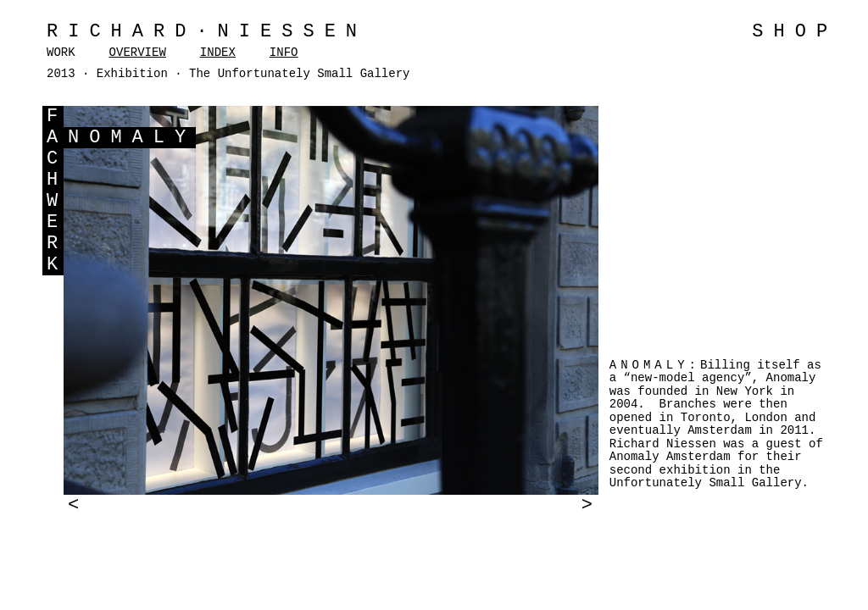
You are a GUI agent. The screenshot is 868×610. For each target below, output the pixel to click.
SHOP (795, 32)
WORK (61, 53)
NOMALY (132, 138)
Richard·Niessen (207, 32)
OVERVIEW (138, 53)
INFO (284, 53)
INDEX (218, 53)
